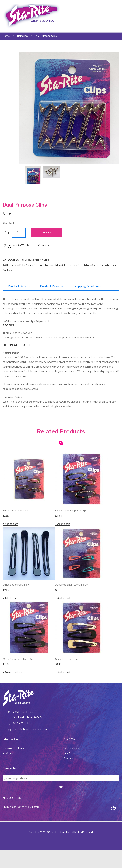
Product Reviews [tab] (52, 286)
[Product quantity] (19, 233)
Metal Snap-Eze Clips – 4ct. (18, 660)
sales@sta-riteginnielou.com (30, 730)
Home (6, 36)
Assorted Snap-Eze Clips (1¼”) (73, 586)
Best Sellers (70, 754)
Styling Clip (98, 265)
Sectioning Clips (40, 260)
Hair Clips (22, 36)
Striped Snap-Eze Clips (16, 512)
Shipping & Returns (13, 749)
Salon (64, 265)
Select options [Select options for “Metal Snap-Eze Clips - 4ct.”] (13, 673)
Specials (68, 759)
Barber (14, 265)
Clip (35, 265)
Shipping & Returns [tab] (87, 286)
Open (108, 16)
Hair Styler (55, 265)
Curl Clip (43, 265)
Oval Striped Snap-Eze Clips (71, 512)
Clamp (29, 265)
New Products (71, 749)
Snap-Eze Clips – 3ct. (67, 660)
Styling (87, 265)
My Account (9, 754)
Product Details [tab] (19, 286)
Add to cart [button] (11, 525)
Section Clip (75, 265)
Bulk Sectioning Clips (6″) (17, 586)
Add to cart (48, 233)
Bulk (22, 265)
